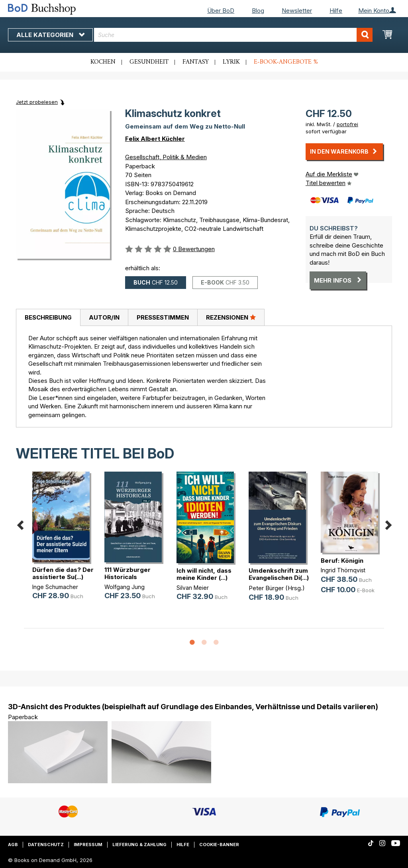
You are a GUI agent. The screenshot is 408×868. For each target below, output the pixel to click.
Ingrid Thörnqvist (343, 570)
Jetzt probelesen (37, 102)
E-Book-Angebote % (286, 62)
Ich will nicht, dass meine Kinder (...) (204, 574)
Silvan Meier (193, 588)
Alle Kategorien (50, 35)
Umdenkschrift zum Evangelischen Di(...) (279, 574)
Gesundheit (149, 62)
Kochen (103, 62)
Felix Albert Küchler (155, 139)
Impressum (88, 845)
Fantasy (196, 62)
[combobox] (233, 35)
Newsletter (297, 11)
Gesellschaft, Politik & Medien (166, 157)
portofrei (347, 124)
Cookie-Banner (219, 845)
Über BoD (221, 11)
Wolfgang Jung (125, 587)
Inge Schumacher (55, 587)
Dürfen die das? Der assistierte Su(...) (63, 573)
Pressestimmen (163, 317)
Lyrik (231, 62)
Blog (258, 11)
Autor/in (104, 317)
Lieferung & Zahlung (139, 845)
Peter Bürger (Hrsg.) (277, 588)
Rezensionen (231, 317)
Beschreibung (48, 317)
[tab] (48, 318)
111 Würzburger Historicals (127, 573)
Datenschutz (46, 845)
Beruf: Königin (342, 561)
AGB (13, 845)
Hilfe (336, 11)
